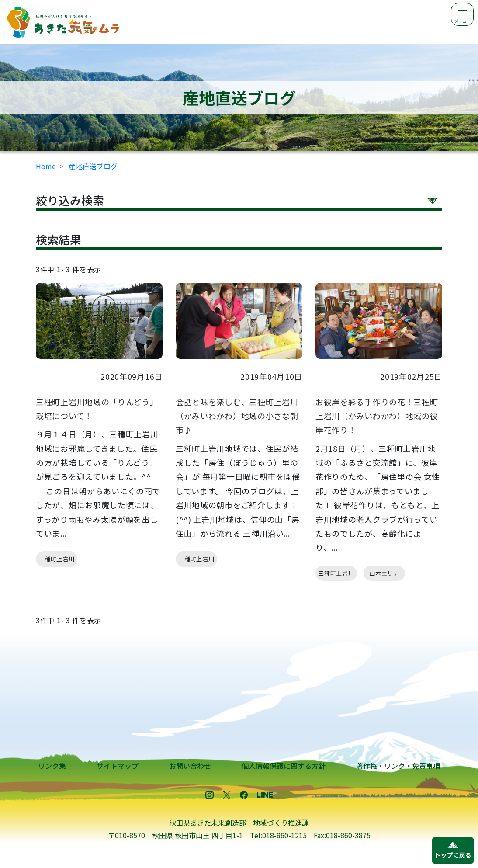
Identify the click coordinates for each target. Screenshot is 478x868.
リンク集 (52, 766)
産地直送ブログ (93, 166)
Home (46, 166)
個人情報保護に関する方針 (284, 766)
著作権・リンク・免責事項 (398, 766)
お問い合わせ (190, 766)
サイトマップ (118, 766)
